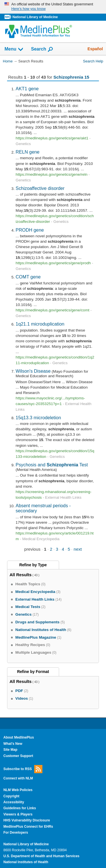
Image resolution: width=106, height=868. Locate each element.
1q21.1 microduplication (40, 324)
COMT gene (28, 277)
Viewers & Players (18, 814)
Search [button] (42, 49)
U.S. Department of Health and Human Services (41, 856)
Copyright (11, 796)
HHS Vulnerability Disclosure (27, 820)
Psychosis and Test (52, 465)
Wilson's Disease (33, 371)
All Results (21, 575)
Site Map (10, 750)
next (78, 549)
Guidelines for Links (20, 808)
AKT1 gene (27, 89)
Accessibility (14, 802)
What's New (13, 744)
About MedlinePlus (19, 737)
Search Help (93, 61)
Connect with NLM (18, 778)
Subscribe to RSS (23, 769)
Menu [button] (14, 49)
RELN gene (27, 152)
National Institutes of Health (26, 862)
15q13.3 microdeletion (38, 418)
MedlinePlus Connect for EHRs (28, 827)
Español (95, 49)
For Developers (16, 833)
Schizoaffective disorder (40, 188)
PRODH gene (30, 230)
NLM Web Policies (18, 790)
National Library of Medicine (35, 17)
